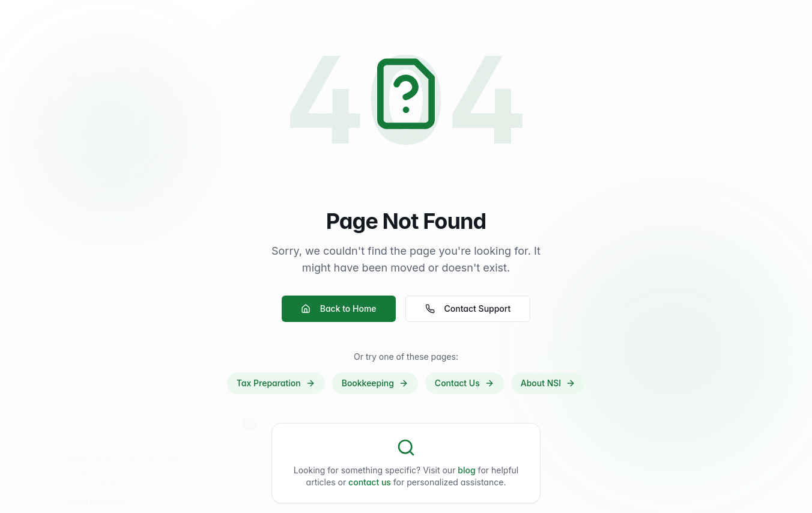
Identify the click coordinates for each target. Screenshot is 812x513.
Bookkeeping (375, 383)
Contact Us (465, 383)
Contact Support (468, 308)
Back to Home (339, 308)
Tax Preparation (276, 383)
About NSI (548, 383)
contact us (370, 482)
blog (466, 470)
